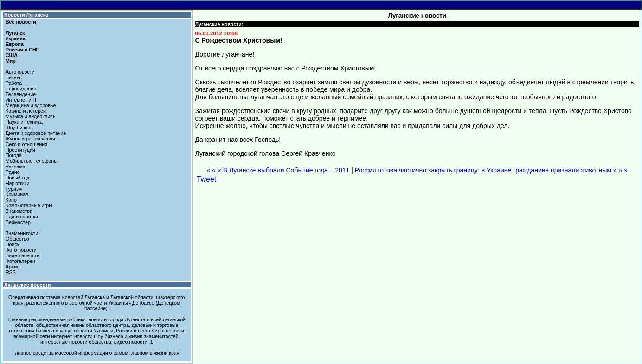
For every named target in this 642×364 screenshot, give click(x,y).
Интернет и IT (21, 100)
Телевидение (21, 94)
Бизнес (14, 77)
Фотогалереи (20, 261)
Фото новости (21, 250)
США (12, 55)
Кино (11, 200)
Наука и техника (24, 122)
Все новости (21, 22)
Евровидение (21, 89)
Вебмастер (18, 222)
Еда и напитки (22, 217)
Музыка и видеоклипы (31, 116)
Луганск (15, 33)
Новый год (17, 178)
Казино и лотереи (26, 111)
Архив (13, 267)
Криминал (17, 194)
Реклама (16, 166)
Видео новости (23, 255)
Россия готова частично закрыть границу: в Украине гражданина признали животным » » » (491, 170)
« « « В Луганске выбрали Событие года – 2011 (278, 170)
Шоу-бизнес (19, 128)
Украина (16, 38)
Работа (14, 83)
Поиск (13, 244)
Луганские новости (27, 285)
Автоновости (20, 72)
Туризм (14, 189)
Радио (13, 172)
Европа (15, 44)
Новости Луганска (26, 15)
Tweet (207, 179)
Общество (17, 239)
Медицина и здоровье (31, 105)
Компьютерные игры (29, 205)
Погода (14, 155)
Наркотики (17, 183)
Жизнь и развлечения (30, 139)
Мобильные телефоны (32, 161)
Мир (11, 61)
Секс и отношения (26, 144)
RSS (11, 272)
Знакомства (19, 211)
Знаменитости (22, 233)
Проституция (20, 150)
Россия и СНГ (22, 50)
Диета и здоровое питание (36, 133)
